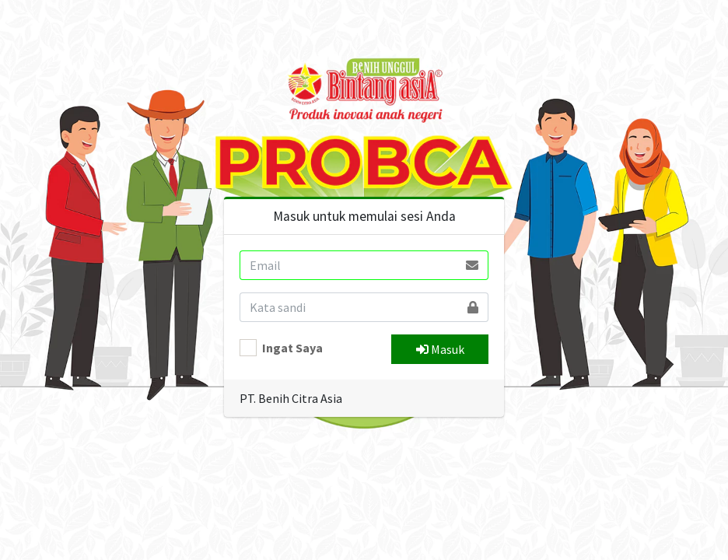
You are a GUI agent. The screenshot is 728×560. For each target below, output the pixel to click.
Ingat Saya (292, 348)
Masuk (440, 349)
